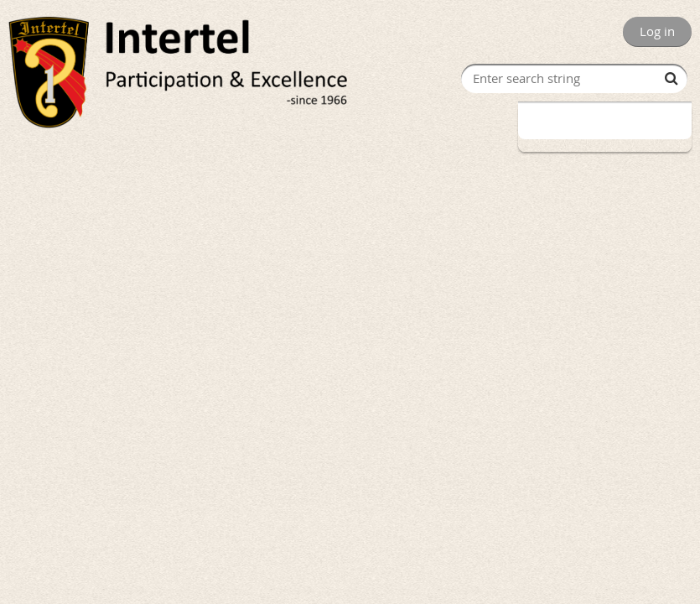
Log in (657, 31)
